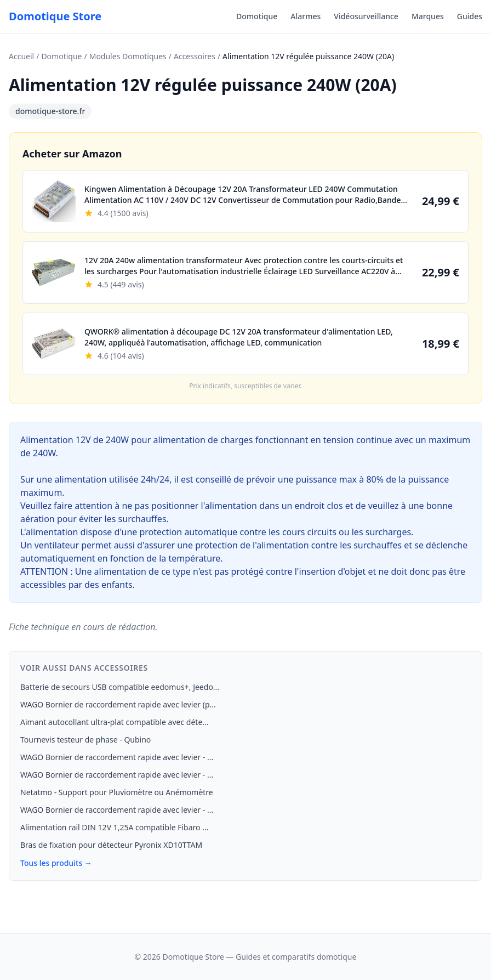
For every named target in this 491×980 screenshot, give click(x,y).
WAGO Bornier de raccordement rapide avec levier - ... (117, 757)
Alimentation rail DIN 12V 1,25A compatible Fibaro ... (114, 827)
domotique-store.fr (50, 111)
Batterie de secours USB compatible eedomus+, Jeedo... (120, 687)
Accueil (21, 56)
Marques (428, 16)
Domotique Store (55, 16)
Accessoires (195, 56)
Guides (470, 16)
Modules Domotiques (128, 56)
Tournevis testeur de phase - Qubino (85, 740)
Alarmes (306, 16)
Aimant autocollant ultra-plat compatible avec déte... (115, 722)
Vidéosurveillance (366, 16)
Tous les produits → (56, 863)
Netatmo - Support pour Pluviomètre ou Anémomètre (117, 792)
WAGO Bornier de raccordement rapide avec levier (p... (118, 704)
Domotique (257, 16)
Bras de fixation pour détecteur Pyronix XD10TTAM (111, 845)
